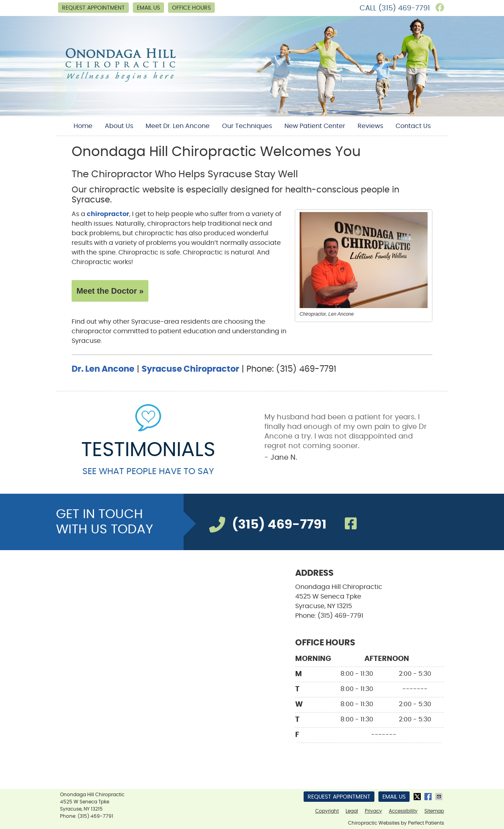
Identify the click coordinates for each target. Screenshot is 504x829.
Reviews (370, 126)
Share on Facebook (429, 797)
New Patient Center (315, 126)
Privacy (373, 811)
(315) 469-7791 (404, 8)
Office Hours (191, 8)
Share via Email (440, 797)
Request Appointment (93, 8)
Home (83, 126)
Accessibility (403, 811)
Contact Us (413, 126)
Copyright (327, 811)
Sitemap (434, 811)
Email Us (148, 8)
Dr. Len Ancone (103, 369)
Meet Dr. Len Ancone (178, 126)
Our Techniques (247, 126)
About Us (119, 126)
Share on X (418, 797)
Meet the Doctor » (110, 291)
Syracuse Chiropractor (190, 369)
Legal (352, 811)
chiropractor (108, 214)
